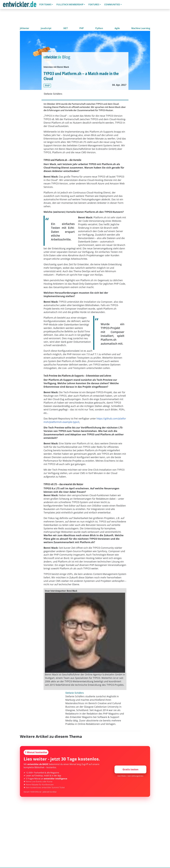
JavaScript (46, 28)
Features (94, 5)
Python (99, 28)
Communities (112, 5)
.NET (65, 28)
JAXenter (25, 28)
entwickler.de (20, 5)
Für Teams (45, 5)
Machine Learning (141, 28)
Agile (117, 28)
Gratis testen (130, 769)
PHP (82, 28)
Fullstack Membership (70, 5)
